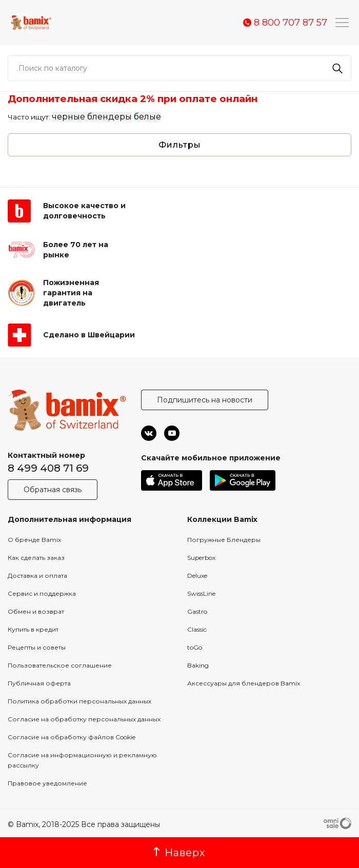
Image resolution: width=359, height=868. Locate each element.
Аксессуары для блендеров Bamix (244, 683)
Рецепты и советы (37, 647)
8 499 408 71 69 (48, 468)
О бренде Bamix (34, 540)
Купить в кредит (33, 629)
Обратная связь (53, 490)
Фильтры (180, 145)
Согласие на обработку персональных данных (84, 719)
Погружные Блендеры (224, 540)
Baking (198, 665)
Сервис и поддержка (42, 593)
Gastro (197, 611)
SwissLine (201, 593)
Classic (197, 629)
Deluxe (197, 576)
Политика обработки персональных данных (79, 701)
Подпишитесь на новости (205, 400)
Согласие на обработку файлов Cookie (72, 737)
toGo (195, 647)
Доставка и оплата (37, 576)
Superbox (201, 558)
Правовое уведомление (47, 783)
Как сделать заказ (36, 558)
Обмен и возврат (36, 611)
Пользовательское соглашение (60, 665)
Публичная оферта (39, 683)
